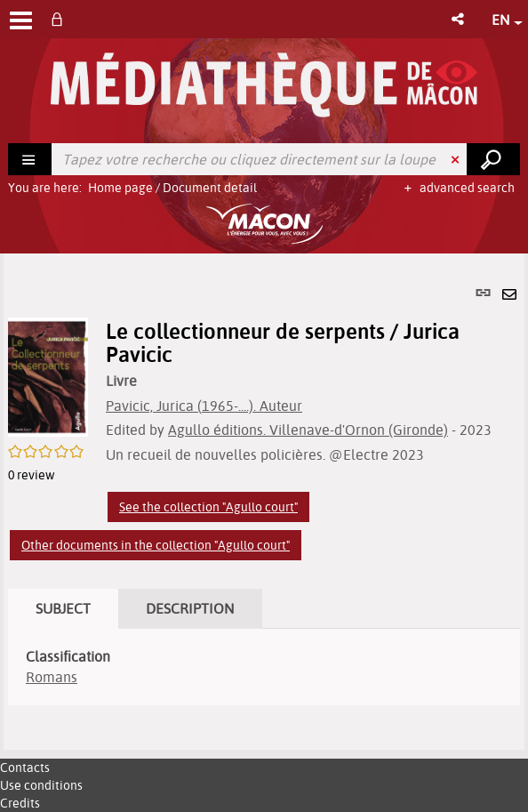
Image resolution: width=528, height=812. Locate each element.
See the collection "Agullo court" (208, 507)
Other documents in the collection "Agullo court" (156, 545)
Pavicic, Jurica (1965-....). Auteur (204, 406)
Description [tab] (190, 608)
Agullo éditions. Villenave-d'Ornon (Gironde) (308, 430)
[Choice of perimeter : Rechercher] (30, 159)
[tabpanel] (264, 501)
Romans (52, 677)
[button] (459, 19)
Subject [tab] (63, 608)
